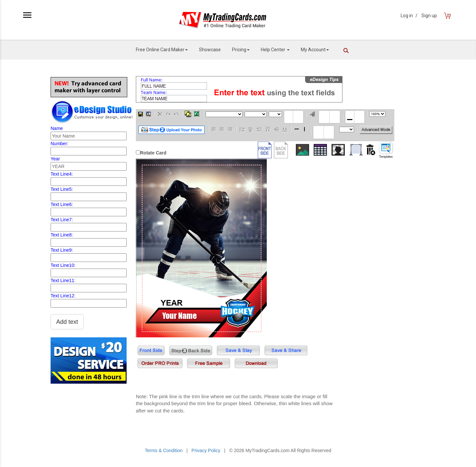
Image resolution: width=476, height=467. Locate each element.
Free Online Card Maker (162, 50)
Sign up (429, 16)
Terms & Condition (164, 450)
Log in (409, 16)
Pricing (241, 50)
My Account (315, 50)
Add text (67, 322)
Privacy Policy (206, 450)
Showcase (210, 50)
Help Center (275, 50)
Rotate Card (153, 153)
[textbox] (294, 117)
